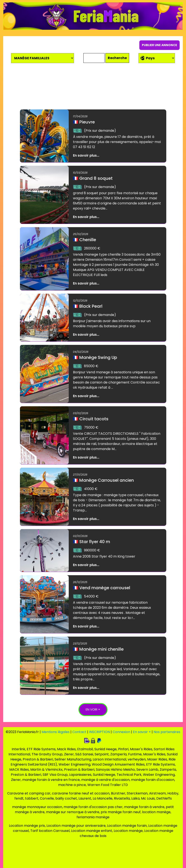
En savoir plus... (86, 155)
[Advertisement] (93, 88)
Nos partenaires (167, 732)
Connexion (121, 732)
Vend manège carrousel (102, 588)
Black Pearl (88, 306)
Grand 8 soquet (93, 178)
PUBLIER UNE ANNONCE (159, 45)
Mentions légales (56, 732)
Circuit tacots (91, 419)
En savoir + (142, 732)
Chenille (85, 240)
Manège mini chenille (98, 649)
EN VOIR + (93, 709)
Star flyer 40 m (92, 542)
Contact (79, 732)
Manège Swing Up (95, 357)
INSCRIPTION (99, 732)
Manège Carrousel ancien (103, 480)
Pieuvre (84, 122)
